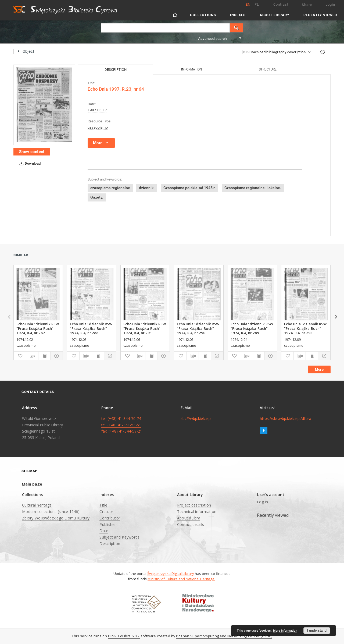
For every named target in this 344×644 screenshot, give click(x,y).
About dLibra (189, 518)
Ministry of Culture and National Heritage (181, 579)
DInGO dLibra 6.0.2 (124, 636)
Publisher (108, 524)
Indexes (238, 15)
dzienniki (147, 188)
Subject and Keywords (119, 537)
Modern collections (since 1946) (51, 512)
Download (29, 164)
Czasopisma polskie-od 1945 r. (189, 188)
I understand (317, 631)
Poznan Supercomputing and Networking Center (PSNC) (224, 636)
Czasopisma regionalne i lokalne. (253, 188)
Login (330, 4)
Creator (106, 512)
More (319, 369)
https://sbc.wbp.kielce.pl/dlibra (286, 418)
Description (110, 544)
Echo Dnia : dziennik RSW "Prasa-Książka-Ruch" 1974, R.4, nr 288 (91, 328)
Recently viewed (320, 15)
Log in (263, 502)
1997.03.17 (97, 110)
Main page (32, 484)
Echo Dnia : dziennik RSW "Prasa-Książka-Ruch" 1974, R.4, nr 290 (198, 328)
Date (104, 531)
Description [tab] (116, 70)
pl (257, 4)
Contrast (281, 4)
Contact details (191, 524)
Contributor (110, 518)
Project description (194, 505)
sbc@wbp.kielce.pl (196, 418)
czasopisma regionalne (110, 188)
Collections (203, 15)
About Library (275, 15)
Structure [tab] (268, 69)
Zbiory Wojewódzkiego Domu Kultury (56, 518)
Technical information (197, 512)
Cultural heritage (37, 505)
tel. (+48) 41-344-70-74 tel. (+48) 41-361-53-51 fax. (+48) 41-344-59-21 (122, 425)
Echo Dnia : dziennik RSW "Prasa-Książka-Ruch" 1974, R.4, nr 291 (145, 328)
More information (285, 631)
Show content (32, 152)
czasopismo (98, 127)
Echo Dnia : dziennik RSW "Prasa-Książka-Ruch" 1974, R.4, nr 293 (305, 328)
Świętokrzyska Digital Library (171, 574)
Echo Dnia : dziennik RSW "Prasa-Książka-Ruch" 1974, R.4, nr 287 (38, 328)
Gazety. (97, 197)
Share (307, 5)
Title (103, 505)
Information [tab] (192, 69)
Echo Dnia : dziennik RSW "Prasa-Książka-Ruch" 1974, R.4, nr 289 (252, 328)
